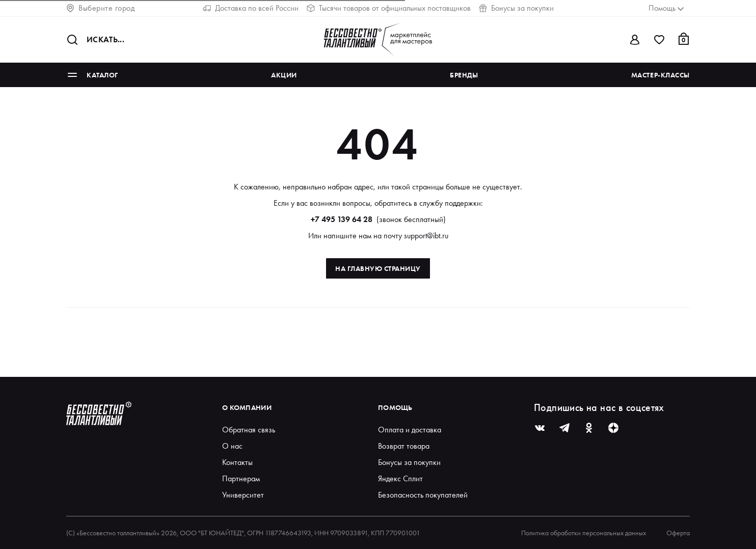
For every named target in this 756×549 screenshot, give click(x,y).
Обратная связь (249, 430)
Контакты (237, 462)
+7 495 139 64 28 (342, 219)
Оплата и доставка (410, 430)
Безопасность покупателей (423, 495)
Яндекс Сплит (400, 478)
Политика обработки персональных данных (584, 533)
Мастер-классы (660, 75)
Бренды (464, 75)
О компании (247, 407)
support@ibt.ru (426, 236)
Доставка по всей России (251, 8)
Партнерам (241, 478)
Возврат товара (404, 446)
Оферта (678, 533)
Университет (243, 495)
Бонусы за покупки (516, 8)
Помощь (395, 407)
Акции (284, 75)
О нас (232, 446)
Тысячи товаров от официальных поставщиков (389, 8)
